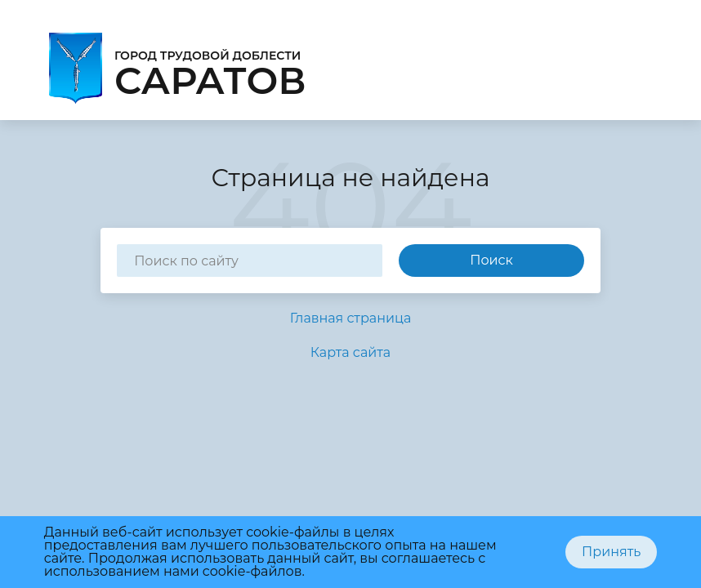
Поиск (491, 260)
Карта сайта (350, 352)
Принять (611, 552)
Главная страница (351, 318)
